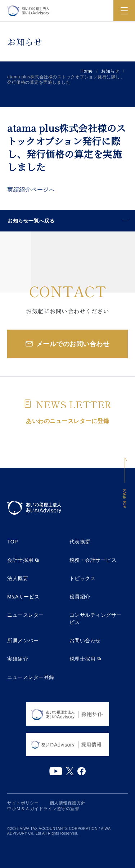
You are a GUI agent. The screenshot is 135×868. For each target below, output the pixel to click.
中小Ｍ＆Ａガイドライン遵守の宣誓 (43, 809)
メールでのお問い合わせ (73, 344)
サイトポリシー (23, 803)
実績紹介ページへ (31, 190)
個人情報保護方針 (68, 803)
